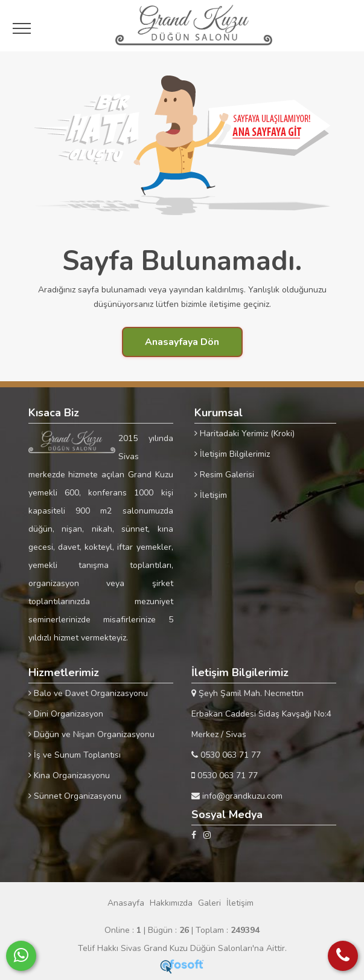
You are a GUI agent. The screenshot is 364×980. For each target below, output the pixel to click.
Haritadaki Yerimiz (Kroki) (244, 434)
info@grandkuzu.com (237, 796)
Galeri (209, 903)
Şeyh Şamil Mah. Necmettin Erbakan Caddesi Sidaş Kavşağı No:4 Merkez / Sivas (261, 714)
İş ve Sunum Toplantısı (75, 755)
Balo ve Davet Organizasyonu (88, 693)
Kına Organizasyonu (69, 775)
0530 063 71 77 (226, 755)
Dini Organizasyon (66, 714)
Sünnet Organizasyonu (75, 796)
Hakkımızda (171, 903)
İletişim (211, 495)
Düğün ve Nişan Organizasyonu (91, 734)
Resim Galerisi (224, 475)
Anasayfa (126, 903)
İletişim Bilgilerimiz (232, 454)
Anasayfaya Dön (182, 342)
